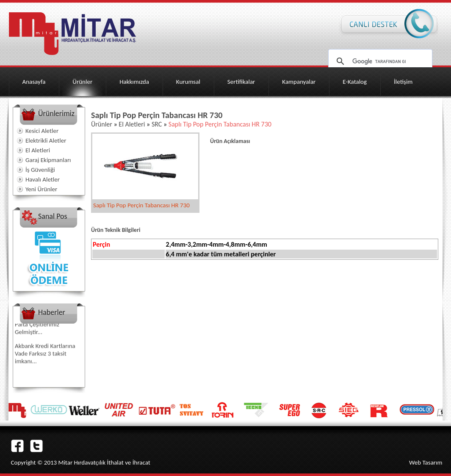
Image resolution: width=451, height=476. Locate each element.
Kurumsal (188, 82)
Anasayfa (34, 82)
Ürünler (82, 82)
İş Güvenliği (40, 170)
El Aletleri (38, 150)
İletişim (403, 82)
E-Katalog (355, 82)
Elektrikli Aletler (46, 140)
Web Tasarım (426, 462)
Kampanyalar (299, 82)
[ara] (379, 61)
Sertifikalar (241, 82)
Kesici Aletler (42, 131)
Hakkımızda (134, 82)
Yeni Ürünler (41, 189)
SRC (157, 124)
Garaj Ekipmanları (48, 160)
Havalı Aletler (43, 179)
